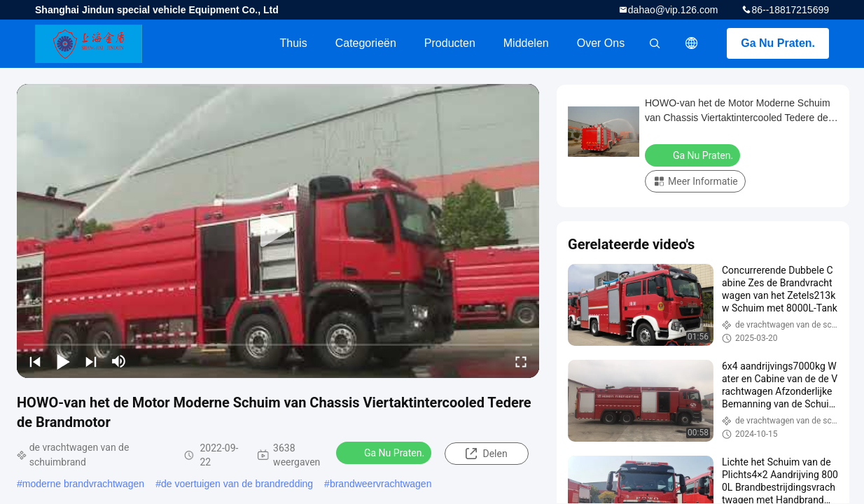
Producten (450, 43)
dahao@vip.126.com (673, 10)
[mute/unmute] (119, 361)
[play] (278, 231)
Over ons (601, 43)
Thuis (294, 43)
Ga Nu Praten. (778, 43)
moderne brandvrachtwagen (83, 484)
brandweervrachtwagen (381, 484)
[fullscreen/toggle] (521, 361)
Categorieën (366, 43)
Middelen (526, 43)
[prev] (35, 361)
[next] (91, 361)
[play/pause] (63, 361)
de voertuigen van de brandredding (237, 484)
